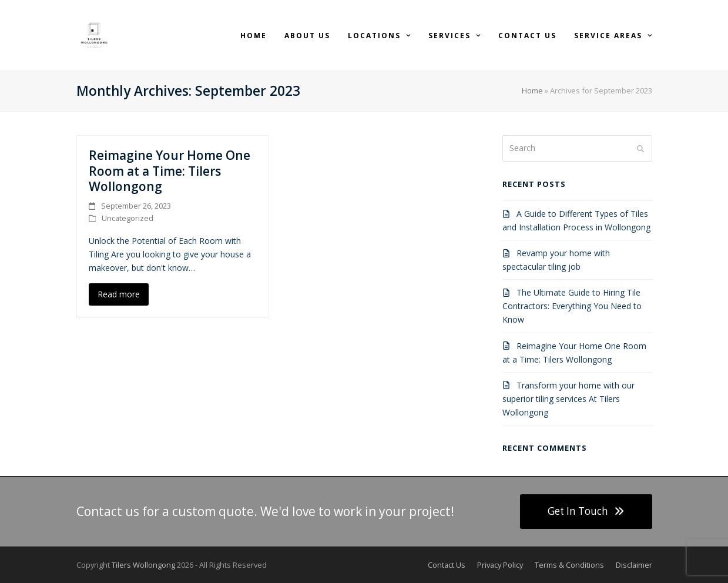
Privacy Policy (500, 565)
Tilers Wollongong (143, 565)
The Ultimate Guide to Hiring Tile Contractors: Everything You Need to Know (572, 306)
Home (532, 91)
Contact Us (447, 565)
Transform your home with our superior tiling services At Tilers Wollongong (568, 399)
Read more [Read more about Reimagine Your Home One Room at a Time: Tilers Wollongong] (119, 294)
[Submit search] (640, 148)
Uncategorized (128, 218)
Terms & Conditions (569, 565)
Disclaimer (634, 565)
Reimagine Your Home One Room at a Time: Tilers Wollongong (170, 171)
